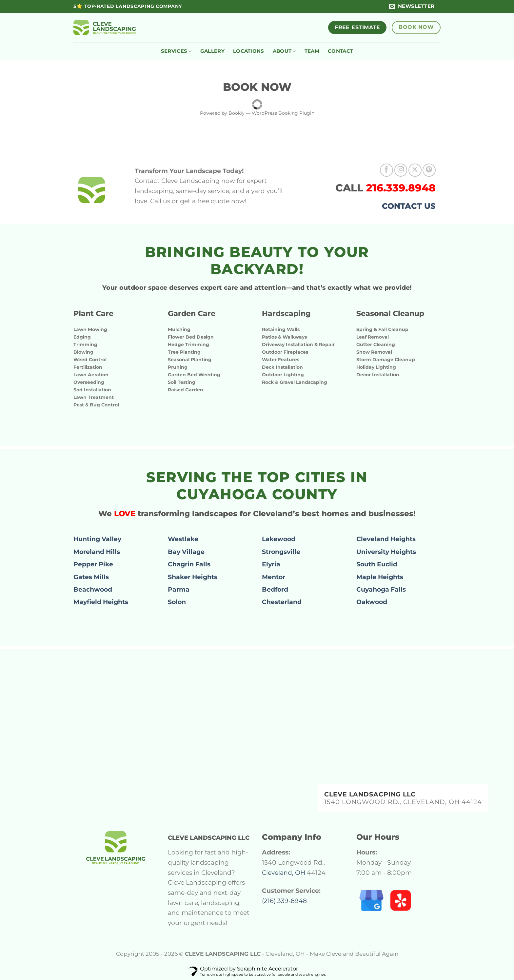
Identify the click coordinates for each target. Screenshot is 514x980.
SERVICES (176, 51)
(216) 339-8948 (284, 901)
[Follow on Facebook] (386, 170)
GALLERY (212, 51)
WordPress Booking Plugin (283, 113)
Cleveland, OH (284, 872)
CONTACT (340, 51)
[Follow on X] (415, 170)
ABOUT (284, 51)
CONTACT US (409, 206)
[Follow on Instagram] (401, 170)
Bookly (237, 113)
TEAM (312, 51)
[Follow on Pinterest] (429, 170)
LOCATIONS (249, 51)
